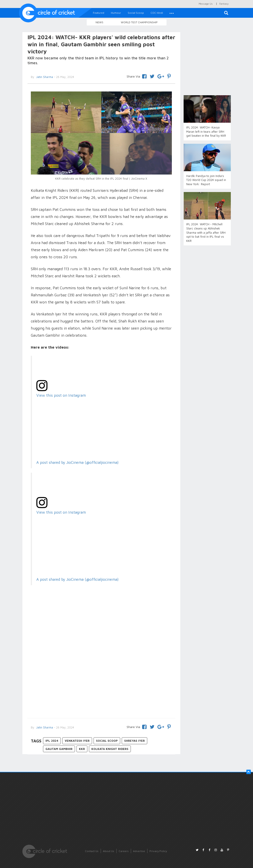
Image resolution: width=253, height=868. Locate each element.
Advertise (139, 851)
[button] (172, 13)
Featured (99, 13)
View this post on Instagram (61, 395)
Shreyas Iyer (134, 741)
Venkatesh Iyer (77, 741)
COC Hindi (157, 13)
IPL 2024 (52, 741)
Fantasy (224, 4)
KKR (82, 749)
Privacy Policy (158, 851)
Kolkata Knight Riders (110, 749)
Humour (116, 13)
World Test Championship (139, 22)
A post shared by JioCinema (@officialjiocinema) (77, 462)
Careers (124, 851)
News (99, 22)
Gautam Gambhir (59, 749)
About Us (109, 851)
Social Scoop (136, 13)
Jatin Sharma (44, 727)
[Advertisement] (101, 678)
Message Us (206, 4)
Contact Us (92, 851)
